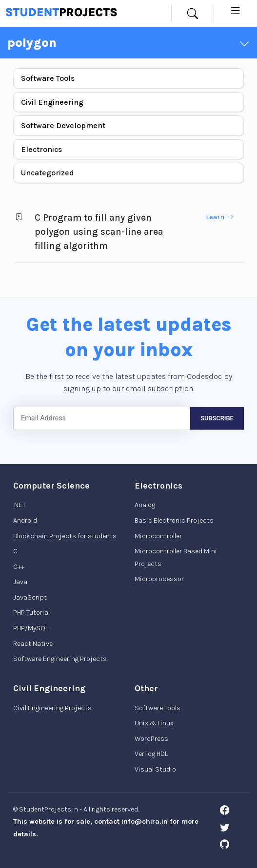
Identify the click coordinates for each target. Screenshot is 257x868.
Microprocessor (159, 579)
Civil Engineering (52, 102)
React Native (33, 644)
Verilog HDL (151, 754)
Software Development (63, 125)
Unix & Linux (154, 723)
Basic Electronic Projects (174, 520)
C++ (19, 567)
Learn (219, 217)
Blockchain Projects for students (65, 536)
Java (20, 582)
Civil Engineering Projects (52, 708)
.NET (20, 505)
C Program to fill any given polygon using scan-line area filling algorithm (99, 232)
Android (25, 520)
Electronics (41, 149)
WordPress (151, 739)
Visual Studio (155, 769)
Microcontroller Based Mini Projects (176, 557)
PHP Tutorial (31, 613)
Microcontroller (158, 536)
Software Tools (48, 78)
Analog (145, 505)
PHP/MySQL (31, 628)
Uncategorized (48, 173)
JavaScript (30, 597)
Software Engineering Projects (60, 659)
